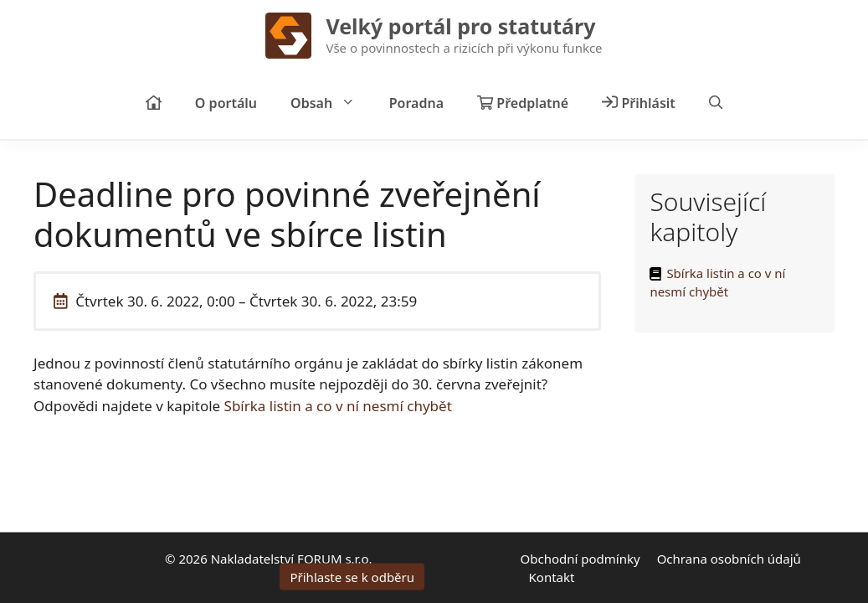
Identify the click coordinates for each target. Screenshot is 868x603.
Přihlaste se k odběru (352, 577)
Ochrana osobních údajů (729, 558)
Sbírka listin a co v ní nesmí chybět (338, 406)
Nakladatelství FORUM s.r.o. (292, 558)
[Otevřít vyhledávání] (716, 103)
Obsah (331, 103)
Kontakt (552, 577)
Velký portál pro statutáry (460, 26)
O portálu (226, 103)
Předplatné (523, 103)
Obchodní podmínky (580, 558)
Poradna (416, 103)
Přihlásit (639, 103)
